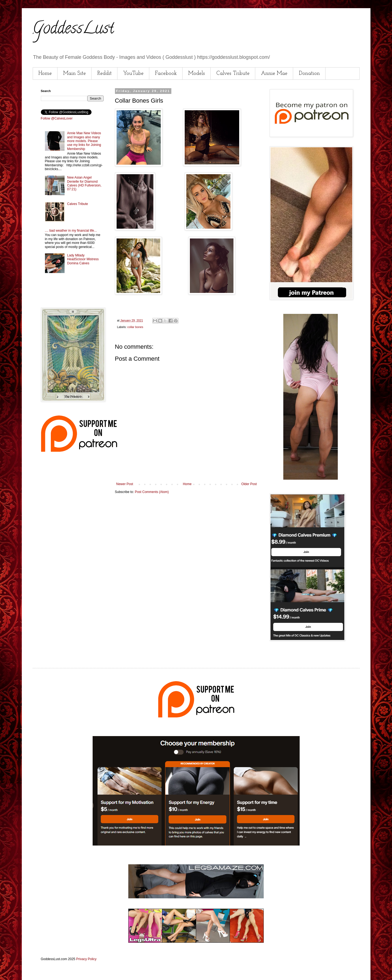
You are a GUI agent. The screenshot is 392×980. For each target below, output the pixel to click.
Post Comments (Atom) (152, 492)
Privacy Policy (86, 959)
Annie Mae (274, 73)
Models (197, 73)
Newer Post (125, 484)
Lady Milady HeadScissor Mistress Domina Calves (83, 259)
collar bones (135, 327)
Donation (309, 73)
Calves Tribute (233, 73)
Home (45, 73)
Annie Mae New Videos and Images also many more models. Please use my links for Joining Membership (84, 141)
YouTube (133, 73)
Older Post (249, 484)
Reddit (104, 73)
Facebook (166, 73)
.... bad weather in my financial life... (71, 231)
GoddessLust (73, 30)
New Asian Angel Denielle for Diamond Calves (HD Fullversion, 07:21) (84, 183)
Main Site (75, 73)
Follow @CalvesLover (57, 118)
